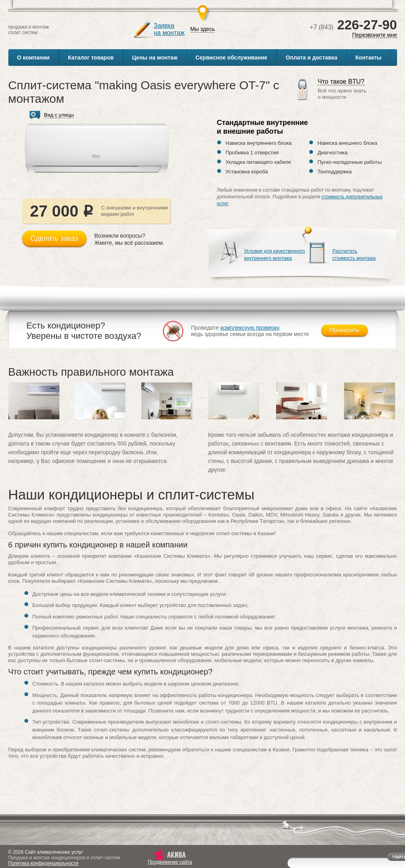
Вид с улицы (59, 115)
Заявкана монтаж (169, 29)
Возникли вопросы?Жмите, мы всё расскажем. (129, 239)
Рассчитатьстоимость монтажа (354, 255)
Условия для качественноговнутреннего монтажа (275, 255)
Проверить (345, 330)
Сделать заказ (54, 238)
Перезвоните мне (374, 35)
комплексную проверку (250, 328)
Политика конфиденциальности (43, 863)
